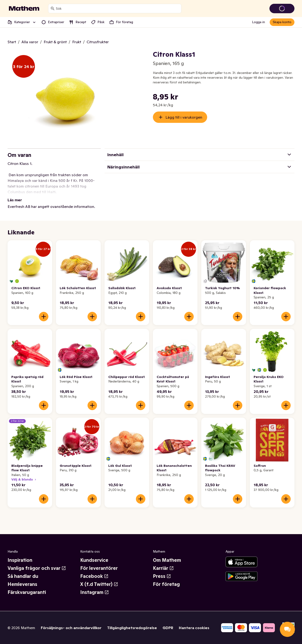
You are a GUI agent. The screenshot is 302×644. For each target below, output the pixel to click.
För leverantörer (99, 568)
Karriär (163, 568)
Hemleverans (22, 584)
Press (162, 576)
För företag (166, 584)
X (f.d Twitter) (99, 584)
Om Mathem (167, 560)
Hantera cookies (194, 628)
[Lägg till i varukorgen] (44, 317)
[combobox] (118, 9)
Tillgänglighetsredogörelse (132, 628)
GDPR (168, 628)
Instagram (95, 592)
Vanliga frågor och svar (37, 568)
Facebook (94, 576)
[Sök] (53, 9)
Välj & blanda (24, 479)
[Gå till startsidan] (24, 9)
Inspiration (20, 560)
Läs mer (15, 200)
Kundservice (94, 560)
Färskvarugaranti (27, 592)
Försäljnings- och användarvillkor (71, 628)
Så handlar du (23, 576)
